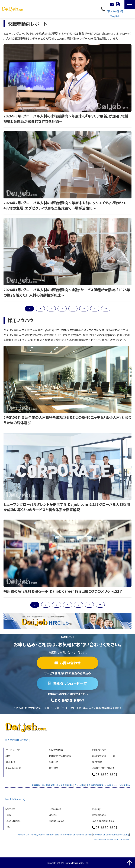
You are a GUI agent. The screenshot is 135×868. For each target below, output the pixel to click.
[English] (115, 16)
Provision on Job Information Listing (111, 834)
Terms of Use (23, 834)
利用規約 (36, 785)
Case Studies (13, 821)
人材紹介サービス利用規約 (117, 785)
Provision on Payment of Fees (77, 834)
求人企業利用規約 (65, 785)
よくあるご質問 (13, 768)
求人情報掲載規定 (95, 785)
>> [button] (106, 309)
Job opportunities (103, 821)
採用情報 (97, 762)
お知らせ (53, 762)
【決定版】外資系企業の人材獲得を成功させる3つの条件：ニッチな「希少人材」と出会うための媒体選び (67, 420)
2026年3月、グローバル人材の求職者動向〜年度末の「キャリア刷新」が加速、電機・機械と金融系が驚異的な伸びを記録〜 (67, 119)
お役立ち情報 (56, 750)
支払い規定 (80, 785)
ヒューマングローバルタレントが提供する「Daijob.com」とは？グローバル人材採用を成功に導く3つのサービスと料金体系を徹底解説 (67, 507)
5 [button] (73, 309)
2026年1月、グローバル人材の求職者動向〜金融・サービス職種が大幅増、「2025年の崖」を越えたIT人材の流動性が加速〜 (67, 292)
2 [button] (40, 309)
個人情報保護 (48, 785)
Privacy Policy (38, 834)
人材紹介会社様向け (103, 768)
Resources (55, 809)
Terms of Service (54, 834)
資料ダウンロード (118, 4)
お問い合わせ (112, 4)
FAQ (8, 827)
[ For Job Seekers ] (15, 799)
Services (10, 809)
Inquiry (96, 809)
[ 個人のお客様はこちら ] (17, 740)
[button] (130, 4)
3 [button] (51, 309)
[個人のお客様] (115, 11)
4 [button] (62, 309)
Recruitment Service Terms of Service (112, 839)
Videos (53, 815)
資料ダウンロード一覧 (70, 684)
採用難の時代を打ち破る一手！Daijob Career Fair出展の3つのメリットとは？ (63, 591)
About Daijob (57, 821)
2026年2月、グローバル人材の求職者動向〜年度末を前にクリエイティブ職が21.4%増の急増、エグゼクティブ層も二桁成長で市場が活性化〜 (65, 205)
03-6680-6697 (103, 9)
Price (9, 815)
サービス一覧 (13, 750)
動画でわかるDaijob (60, 756)
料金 (8, 756)
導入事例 (10, 762)
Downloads (99, 815)
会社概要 (54, 768)
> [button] (95, 309)
